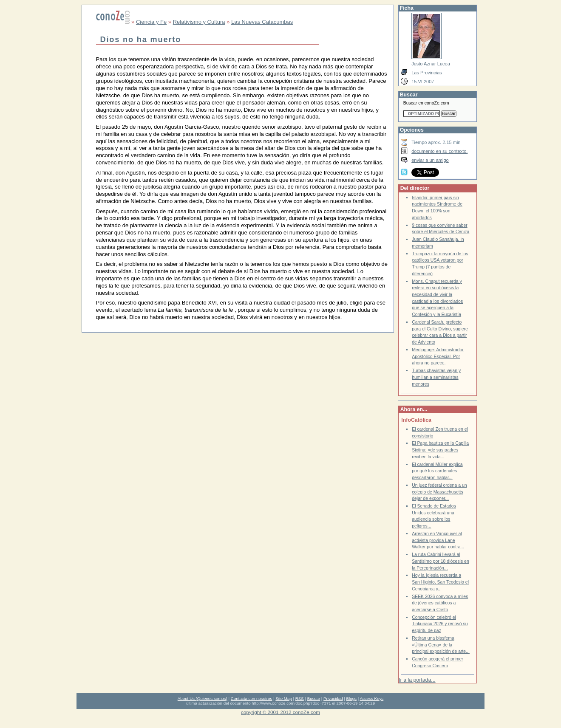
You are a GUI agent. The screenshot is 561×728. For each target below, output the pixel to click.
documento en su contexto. (439, 151)
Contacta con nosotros (252, 698)
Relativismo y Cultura (199, 22)
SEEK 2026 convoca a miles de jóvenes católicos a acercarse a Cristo (440, 603)
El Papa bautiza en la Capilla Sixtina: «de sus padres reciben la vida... (440, 450)
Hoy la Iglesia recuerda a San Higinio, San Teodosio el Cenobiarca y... (440, 582)
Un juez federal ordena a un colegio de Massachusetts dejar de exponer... (439, 492)
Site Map (283, 698)
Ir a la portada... (417, 680)
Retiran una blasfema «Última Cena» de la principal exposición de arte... (441, 645)
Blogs (351, 698)
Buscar (314, 698)
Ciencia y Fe (151, 22)
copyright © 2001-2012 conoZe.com (280, 712)
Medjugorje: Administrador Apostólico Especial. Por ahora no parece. (438, 356)
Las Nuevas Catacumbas (262, 22)
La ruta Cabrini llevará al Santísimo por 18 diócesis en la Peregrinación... (441, 561)
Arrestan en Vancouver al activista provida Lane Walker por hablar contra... (438, 540)
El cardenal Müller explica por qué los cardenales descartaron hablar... (437, 471)
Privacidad (333, 698)
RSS (300, 698)
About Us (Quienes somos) (203, 698)
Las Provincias (427, 73)
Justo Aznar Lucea (431, 64)
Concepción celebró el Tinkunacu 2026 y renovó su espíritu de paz (440, 624)
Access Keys (371, 698)
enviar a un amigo (430, 160)
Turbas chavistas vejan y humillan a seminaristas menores (436, 377)
